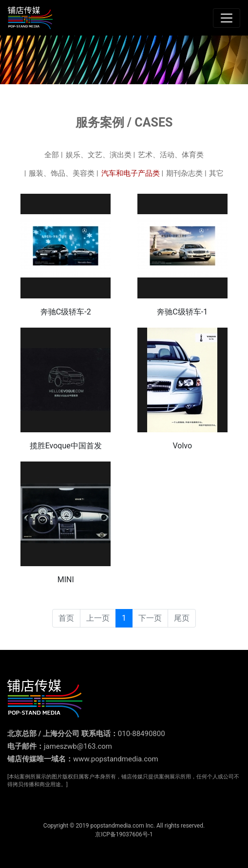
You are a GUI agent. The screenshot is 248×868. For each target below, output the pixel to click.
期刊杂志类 (184, 173)
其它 (216, 173)
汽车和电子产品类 (131, 173)
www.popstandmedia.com (116, 759)
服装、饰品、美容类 (62, 173)
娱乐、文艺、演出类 (99, 155)
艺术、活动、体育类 (171, 155)
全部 (52, 155)
